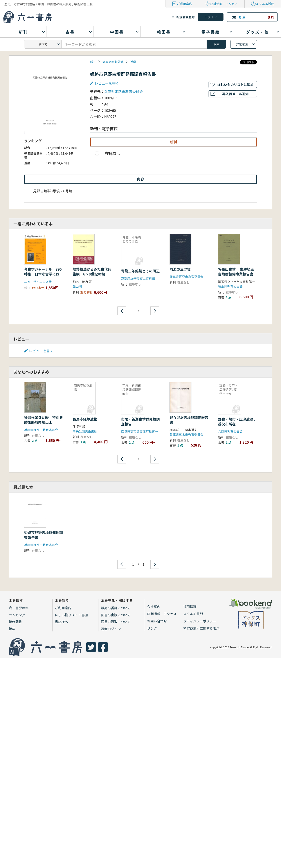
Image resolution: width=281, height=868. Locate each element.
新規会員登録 (186, 17)
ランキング (17, 615)
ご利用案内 (185, 4)
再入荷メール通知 (235, 94)
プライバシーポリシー (200, 621)
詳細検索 (242, 44)
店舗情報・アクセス (224, 4)
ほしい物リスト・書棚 (71, 615)
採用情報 (190, 606)
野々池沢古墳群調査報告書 (189, 420)
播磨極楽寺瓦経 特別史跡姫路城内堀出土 (43, 420)
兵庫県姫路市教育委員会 (124, 91)
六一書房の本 (19, 608)
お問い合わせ (157, 621)
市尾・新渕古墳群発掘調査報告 (140, 421)
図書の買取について (116, 622)
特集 (12, 629)
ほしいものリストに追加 (235, 85)
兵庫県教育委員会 (230, 431)
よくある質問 (265, 4)
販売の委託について (116, 608)
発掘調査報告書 (113, 62)
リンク (152, 628)
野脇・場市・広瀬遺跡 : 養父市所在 (237, 421)
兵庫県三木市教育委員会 (186, 434)
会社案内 (154, 606)
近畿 (133, 62)
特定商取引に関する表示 (201, 628)
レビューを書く (107, 83)
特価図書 (15, 622)
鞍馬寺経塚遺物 (85, 419)
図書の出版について (116, 615)
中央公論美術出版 (85, 431)
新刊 (93, 62)
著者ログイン (111, 629)
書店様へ (61, 622)
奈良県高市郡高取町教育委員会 (143, 431)
